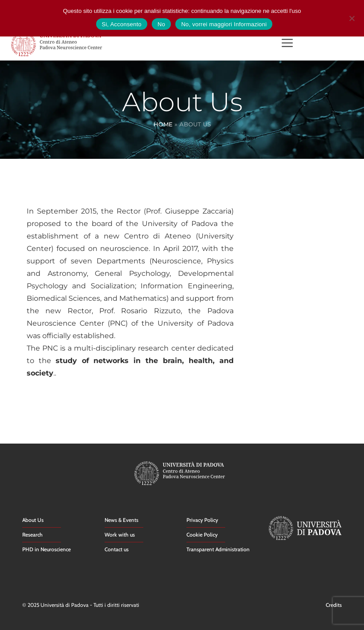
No (161, 24)
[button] (287, 44)
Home (163, 124)
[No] (352, 17)
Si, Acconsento (122, 24)
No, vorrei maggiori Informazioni (224, 24)
